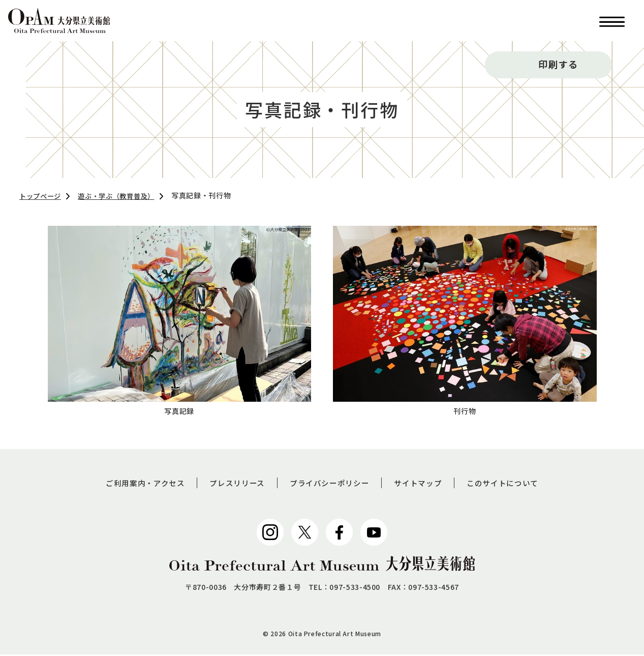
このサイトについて (511, 484)
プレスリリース (233, 484)
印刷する (558, 64)
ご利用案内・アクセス (137, 484)
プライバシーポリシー (330, 484)
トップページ (42, 196)
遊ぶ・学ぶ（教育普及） (122, 196)
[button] (612, 21)
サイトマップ (422, 484)
